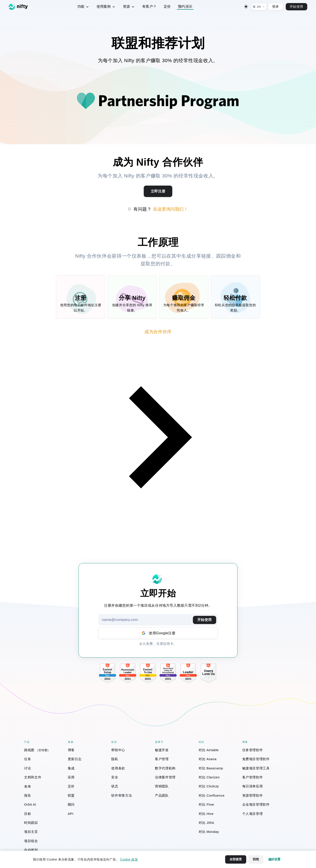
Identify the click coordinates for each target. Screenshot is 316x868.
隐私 (115, 759)
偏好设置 (274, 859)
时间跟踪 (31, 823)
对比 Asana (208, 759)
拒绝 (256, 859)
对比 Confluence (212, 795)
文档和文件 (33, 777)
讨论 (28, 768)
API (71, 814)
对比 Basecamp (211, 768)
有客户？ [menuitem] (150, 6)
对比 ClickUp (209, 786)
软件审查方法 (122, 795)
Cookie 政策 (129, 859)
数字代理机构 (165, 768)
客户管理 (162, 759)
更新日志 (75, 759)
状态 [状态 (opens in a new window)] (115, 786)
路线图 (37, 750)
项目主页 (31, 832)
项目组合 (31, 841)
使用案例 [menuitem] (106, 7)
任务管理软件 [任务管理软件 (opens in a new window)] (253, 750)
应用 (71, 777)
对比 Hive (206, 814)
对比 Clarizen (209, 777)
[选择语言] (259, 7)
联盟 (71, 795)
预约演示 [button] (185, 6)
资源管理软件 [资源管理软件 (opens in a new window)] (253, 795)
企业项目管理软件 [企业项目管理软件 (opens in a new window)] (256, 804)
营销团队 (162, 786)
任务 (28, 759)
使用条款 (118, 768)
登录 (276, 6)
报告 (28, 795)
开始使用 (296, 6)
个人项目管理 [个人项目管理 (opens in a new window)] (253, 814)
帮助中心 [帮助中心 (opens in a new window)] (118, 750)
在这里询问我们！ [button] (171, 209)
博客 (71, 750)
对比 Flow (206, 804)
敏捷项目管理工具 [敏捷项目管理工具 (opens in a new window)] (256, 768)
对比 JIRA (206, 823)
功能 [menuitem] (83, 7)
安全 (115, 777)
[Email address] (158, 620)
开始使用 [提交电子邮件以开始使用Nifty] (205, 620)
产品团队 (162, 795)
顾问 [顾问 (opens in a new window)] (71, 804)
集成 (71, 768)
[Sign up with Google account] (158, 633)
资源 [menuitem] (129, 7)
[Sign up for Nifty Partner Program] (158, 191)
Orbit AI (30, 804)
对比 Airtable (209, 750)
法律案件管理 (165, 777)
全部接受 (236, 859)
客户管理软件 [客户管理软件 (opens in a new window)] (253, 777)
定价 (71, 786)
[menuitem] (44, 750)
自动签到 (31, 850)
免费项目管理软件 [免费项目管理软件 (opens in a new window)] (256, 759)
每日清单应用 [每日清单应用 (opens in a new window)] (253, 786)
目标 (28, 814)
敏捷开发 (162, 750)
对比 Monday (209, 832)
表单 (28, 786)
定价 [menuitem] (167, 6)
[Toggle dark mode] (246, 7)
